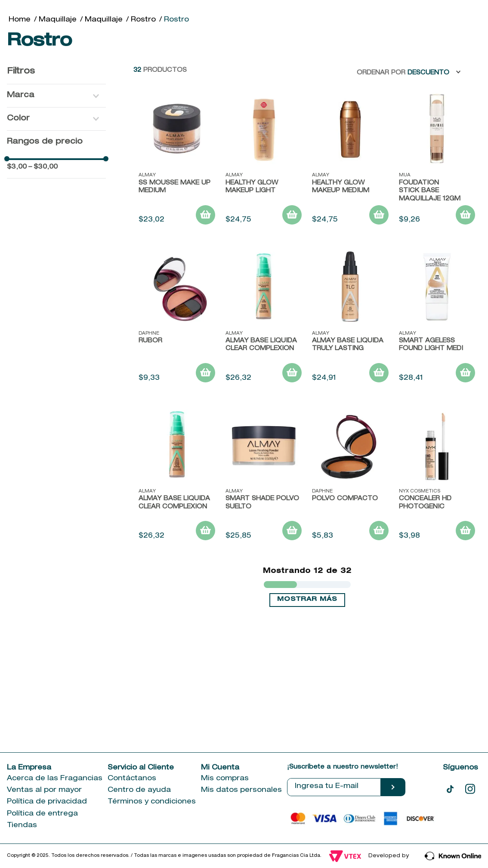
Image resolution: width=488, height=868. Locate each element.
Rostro (143, 132)
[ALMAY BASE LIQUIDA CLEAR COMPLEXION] (264, 431)
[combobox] (272, 54)
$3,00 (17, 280)
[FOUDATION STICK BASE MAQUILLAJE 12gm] (437, 273)
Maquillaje (58, 132)
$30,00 (43, 280)
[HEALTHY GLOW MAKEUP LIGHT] (264, 273)
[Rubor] (177, 431)
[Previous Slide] (71, 103)
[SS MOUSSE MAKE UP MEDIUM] (177, 273)
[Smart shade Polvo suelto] (264, 589)
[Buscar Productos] (402, 54)
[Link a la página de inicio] (20, 132)
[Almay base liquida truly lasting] (350, 431)
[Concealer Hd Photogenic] (437, 589)
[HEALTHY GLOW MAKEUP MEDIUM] (350, 273)
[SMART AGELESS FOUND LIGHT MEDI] (437, 431)
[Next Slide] (417, 103)
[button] (56, 208)
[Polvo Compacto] (350, 589)
